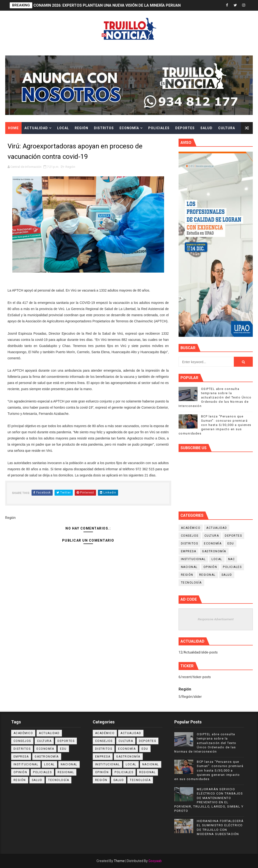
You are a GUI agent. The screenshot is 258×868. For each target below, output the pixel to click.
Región (81, 128)
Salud (206, 128)
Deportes (185, 128)
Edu (231, 544)
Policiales (159, 128)
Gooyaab (155, 861)
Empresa (189, 551)
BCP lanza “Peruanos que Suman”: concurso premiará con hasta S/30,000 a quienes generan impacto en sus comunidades (215, 425)
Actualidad (36, 128)
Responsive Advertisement (216, 619)
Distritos (104, 128)
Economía (129, 128)
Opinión (210, 567)
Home (13, 128)
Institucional (193, 559)
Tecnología (191, 583)
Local (63, 128)
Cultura (227, 128)
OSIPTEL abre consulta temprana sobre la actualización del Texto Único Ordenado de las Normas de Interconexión (215, 397)
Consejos (190, 536)
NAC (232, 559)
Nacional (189, 567)
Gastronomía (214, 551)
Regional (207, 575)
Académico (191, 528)
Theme (119, 861)
